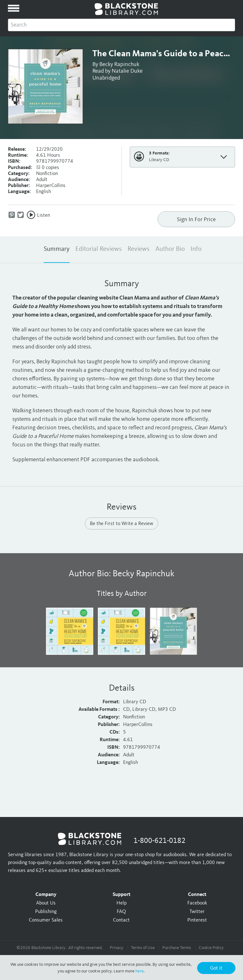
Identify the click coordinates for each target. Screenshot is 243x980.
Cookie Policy (211, 948)
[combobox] (121, 25)
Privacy (117, 948)
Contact (121, 920)
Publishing (46, 912)
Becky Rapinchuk (119, 64)
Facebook (197, 903)
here (140, 971)
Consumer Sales (46, 920)
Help (121, 903)
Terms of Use (143, 948)
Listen (44, 215)
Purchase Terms (177, 948)
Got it (216, 968)
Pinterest (197, 920)
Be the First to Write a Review (121, 524)
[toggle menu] (14, 8)
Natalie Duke (127, 71)
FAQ (121, 912)
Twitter (197, 912)
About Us (46, 903)
